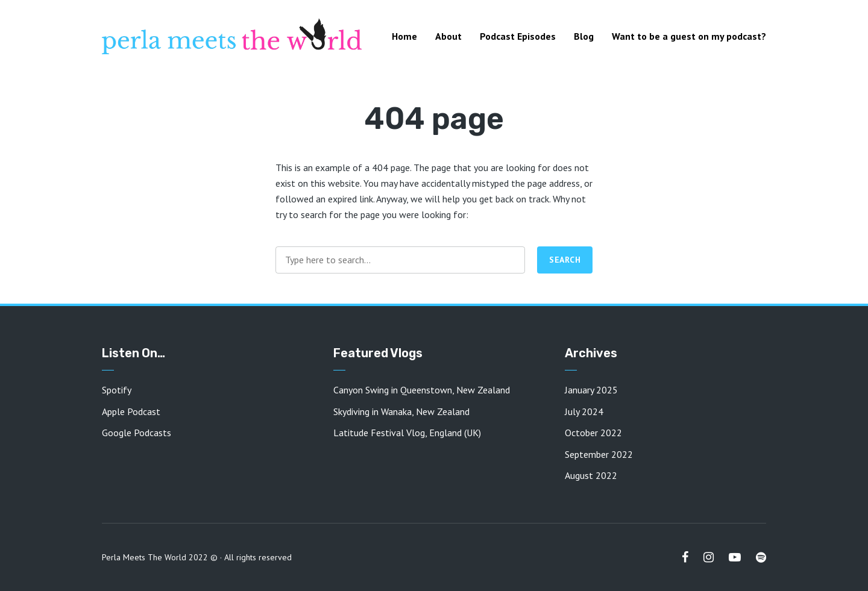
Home (404, 36)
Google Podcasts (137, 433)
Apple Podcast (131, 411)
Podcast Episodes (518, 36)
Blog (584, 36)
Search (565, 260)
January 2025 (591, 390)
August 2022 (591, 475)
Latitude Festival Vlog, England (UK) (407, 433)
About (448, 36)
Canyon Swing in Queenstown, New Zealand (422, 390)
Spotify (117, 390)
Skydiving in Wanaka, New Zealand (401, 411)
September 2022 (599, 454)
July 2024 (584, 411)
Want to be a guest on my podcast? (689, 36)
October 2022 (593, 433)
